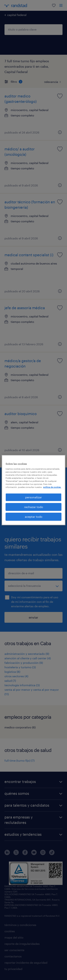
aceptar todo (34, 517)
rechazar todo (34, 507)
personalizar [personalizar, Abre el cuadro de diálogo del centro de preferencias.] (33, 497)
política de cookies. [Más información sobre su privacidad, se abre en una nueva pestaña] (52, 487)
